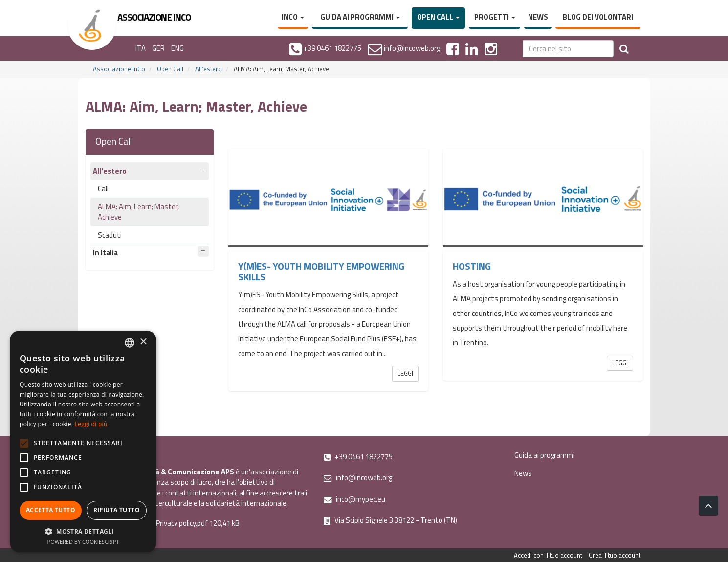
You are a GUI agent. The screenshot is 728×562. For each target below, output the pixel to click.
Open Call (438, 17)
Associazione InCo (119, 69)
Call (103, 189)
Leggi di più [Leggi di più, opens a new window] (91, 424)
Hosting (472, 266)
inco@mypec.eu (354, 499)
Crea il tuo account (615, 555)
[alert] (83, 441)
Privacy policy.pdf (182, 523)
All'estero (209, 69)
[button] (83, 531)
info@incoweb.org (358, 478)
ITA (141, 48)
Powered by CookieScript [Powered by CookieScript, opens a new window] (83, 542)
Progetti (495, 17)
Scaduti (110, 235)
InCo (293, 17)
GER (158, 48)
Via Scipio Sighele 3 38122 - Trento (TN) (390, 520)
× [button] (143, 342)
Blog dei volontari (598, 17)
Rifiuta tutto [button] (117, 510)
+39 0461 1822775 (358, 457)
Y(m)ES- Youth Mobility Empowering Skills (321, 271)
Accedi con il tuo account (548, 555)
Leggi (405, 373)
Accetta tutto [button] (51, 510)
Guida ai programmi (360, 17)
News (538, 17)
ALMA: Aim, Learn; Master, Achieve (138, 212)
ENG (177, 48)
